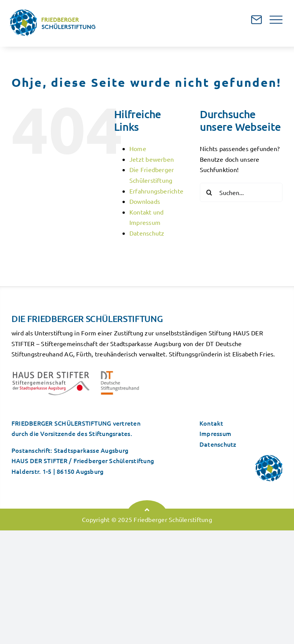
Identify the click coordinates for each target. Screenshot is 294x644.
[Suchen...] (241, 192)
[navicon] (276, 19)
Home (138, 148)
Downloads (145, 201)
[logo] (53, 13)
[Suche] (209, 192)
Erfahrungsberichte (156, 191)
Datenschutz (147, 233)
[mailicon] (256, 18)
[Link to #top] (147, 510)
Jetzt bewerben (152, 159)
